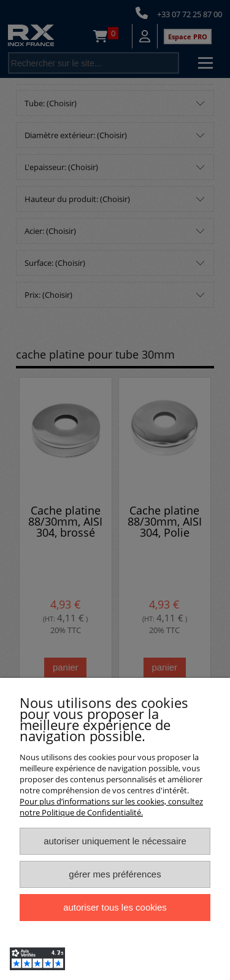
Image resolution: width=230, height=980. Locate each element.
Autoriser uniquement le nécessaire (115, 841)
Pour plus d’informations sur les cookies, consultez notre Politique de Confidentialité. (111, 807)
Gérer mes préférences (115, 874)
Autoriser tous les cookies (115, 907)
